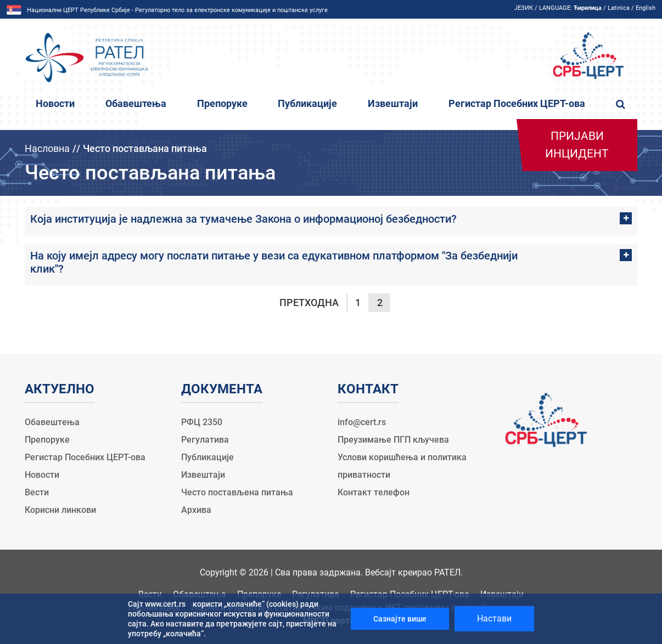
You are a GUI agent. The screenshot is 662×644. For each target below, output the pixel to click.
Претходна (309, 303)
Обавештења (136, 104)
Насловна (47, 148)
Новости (55, 104)
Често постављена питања (237, 492)
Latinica (619, 8)
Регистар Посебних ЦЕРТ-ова (517, 104)
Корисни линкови (60, 510)
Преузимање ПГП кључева (393, 440)
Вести (37, 492)
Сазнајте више (400, 619)
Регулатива (205, 440)
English (646, 8)
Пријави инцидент (577, 145)
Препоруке (222, 104)
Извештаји (393, 104)
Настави (494, 618)
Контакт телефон (374, 492)
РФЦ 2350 (202, 422)
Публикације (307, 104)
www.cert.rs (165, 604)
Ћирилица (588, 8)
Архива (196, 510)
